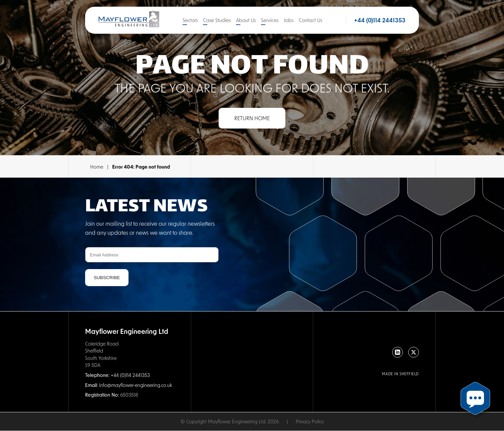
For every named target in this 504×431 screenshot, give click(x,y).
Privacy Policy (310, 421)
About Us (246, 20)
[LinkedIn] (398, 352)
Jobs (289, 20)
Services (270, 20)
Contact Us (310, 20)
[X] (414, 352)
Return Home (252, 118)
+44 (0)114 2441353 (380, 20)
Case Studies (217, 20)
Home (97, 167)
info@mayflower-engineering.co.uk (136, 385)
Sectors (190, 20)
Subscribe (107, 278)
